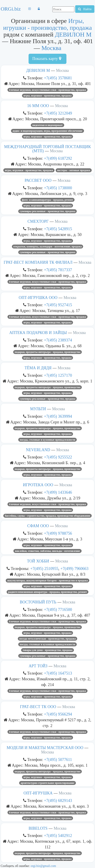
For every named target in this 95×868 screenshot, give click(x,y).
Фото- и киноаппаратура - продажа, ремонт (48, 200)
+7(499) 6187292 (58, 158)
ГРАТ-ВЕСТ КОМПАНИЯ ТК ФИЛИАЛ (38, 262)
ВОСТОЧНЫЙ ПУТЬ (38, 602)
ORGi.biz (11, 9)
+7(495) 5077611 (58, 759)
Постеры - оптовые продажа (74, 170)
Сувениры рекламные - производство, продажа (47, 211)
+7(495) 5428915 (58, 229)
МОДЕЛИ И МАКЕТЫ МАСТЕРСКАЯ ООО (45, 748)
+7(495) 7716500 (58, 609)
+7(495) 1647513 (58, 673)
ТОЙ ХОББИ (38, 561)
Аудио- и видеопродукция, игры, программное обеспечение (47, 131)
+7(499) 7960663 (74, 568)
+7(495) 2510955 (44, 568)
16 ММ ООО (38, 106)
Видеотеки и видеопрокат (47, 125)
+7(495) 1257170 (58, 375)
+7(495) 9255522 (58, 457)
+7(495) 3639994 (58, 416)
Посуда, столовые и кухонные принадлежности (47, 440)
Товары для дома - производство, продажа (47, 650)
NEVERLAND (38, 450)
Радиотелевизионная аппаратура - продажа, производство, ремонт (47, 592)
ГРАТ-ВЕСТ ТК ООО (38, 707)
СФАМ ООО (38, 526)
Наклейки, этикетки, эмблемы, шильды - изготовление (47, 551)
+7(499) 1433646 (58, 492)
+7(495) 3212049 (58, 113)
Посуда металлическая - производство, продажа (47, 639)
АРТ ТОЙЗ (38, 666)
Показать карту (47, 59)
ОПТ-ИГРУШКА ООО (38, 298)
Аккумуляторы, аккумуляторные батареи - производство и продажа (48, 581)
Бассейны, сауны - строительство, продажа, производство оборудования (47, 516)
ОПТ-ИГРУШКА (38, 793)
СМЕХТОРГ (38, 221)
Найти (85, 9)
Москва (51, 48)
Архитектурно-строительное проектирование (47, 783)
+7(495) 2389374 (58, 340)
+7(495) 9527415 (58, 305)
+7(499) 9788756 (58, 533)
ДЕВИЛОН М (73, 34)
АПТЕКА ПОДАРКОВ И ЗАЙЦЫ (38, 333)
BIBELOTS (38, 828)
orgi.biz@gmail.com (43, 866)
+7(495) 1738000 (58, 188)
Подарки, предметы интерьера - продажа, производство (48, 352)
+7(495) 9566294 (58, 714)
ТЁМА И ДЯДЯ (38, 368)
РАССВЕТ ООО (38, 180)
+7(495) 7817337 (58, 270)
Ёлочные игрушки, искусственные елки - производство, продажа (47, 90)
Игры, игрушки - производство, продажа (47, 24)
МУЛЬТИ (38, 409)
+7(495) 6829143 (58, 800)
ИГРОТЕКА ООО (38, 485)
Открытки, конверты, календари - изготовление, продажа (48, 247)
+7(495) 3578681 (58, 78)
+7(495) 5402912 (58, 836)
